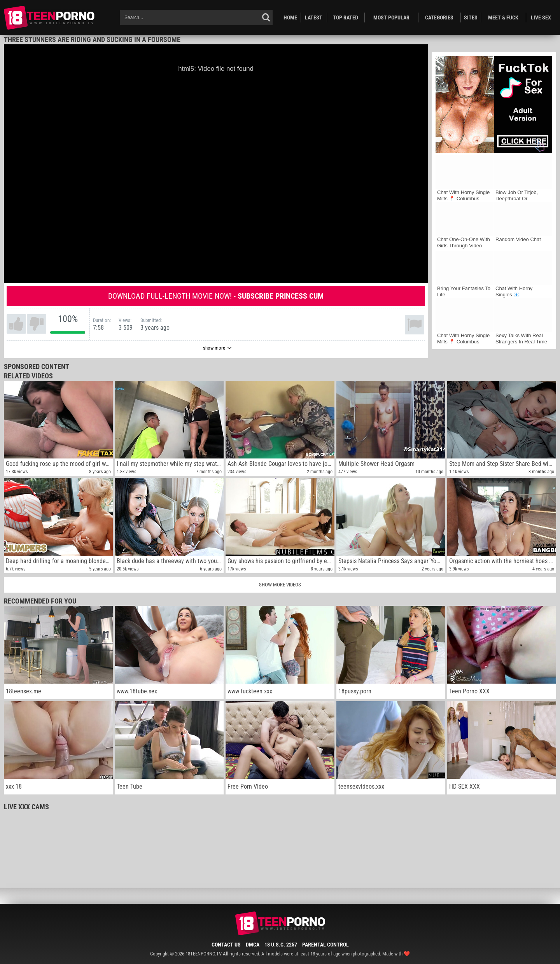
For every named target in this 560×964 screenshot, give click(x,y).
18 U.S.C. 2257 (281, 945)
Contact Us (226, 945)
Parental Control (325, 945)
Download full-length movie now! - (216, 296)
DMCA (253, 945)
